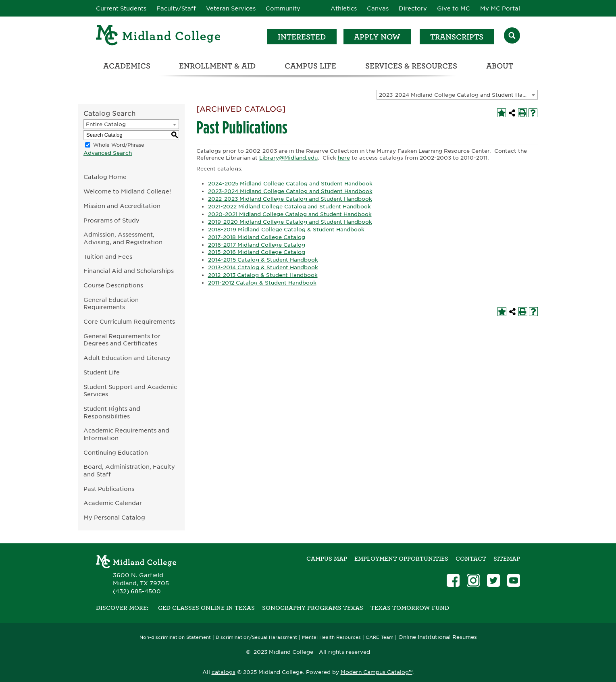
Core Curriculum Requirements (129, 321)
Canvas (378, 8)
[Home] (158, 36)
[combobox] (457, 95)
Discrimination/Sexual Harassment (256, 637)
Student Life (102, 372)
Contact (471, 559)
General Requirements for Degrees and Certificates (122, 340)
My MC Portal (500, 8)
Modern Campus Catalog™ (377, 672)
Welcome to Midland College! (127, 191)
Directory (413, 8)
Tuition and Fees (108, 257)
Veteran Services (231, 8)
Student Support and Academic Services (130, 391)
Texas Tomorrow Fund (410, 608)
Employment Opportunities (401, 559)
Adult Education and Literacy (127, 358)
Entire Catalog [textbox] (106, 124)
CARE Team (380, 637)
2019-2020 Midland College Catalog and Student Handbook (290, 222)
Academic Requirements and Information (126, 434)
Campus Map (327, 559)
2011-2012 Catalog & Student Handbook (262, 283)
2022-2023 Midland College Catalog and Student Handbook (290, 199)
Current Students (121, 8)
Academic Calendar (113, 503)
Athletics (344, 8)
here (344, 158)
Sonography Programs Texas (313, 608)
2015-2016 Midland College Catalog (257, 252)
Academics (127, 66)
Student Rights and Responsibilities (112, 412)
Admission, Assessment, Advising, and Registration (123, 238)
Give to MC (454, 8)
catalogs (224, 672)
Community (283, 8)
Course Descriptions (113, 285)
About (500, 66)
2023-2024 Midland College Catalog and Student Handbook (290, 191)
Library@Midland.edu (288, 158)
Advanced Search (108, 153)
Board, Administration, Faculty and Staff (129, 470)
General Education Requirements (111, 304)
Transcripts (457, 37)
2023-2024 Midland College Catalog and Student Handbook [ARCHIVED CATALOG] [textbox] (458, 95)
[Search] (512, 36)
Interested (302, 37)
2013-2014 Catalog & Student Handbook (263, 267)
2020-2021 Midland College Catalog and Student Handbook (290, 214)
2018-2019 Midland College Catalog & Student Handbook (286, 230)
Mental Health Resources (331, 637)
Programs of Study (111, 220)
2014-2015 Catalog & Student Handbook (263, 260)
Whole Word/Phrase (119, 145)
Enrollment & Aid (217, 66)
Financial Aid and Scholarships (129, 271)
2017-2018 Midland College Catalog (257, 237)
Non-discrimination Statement (175, 637)
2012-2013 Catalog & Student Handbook (263, 275)
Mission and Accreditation (122, 206)
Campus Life (310, 66)
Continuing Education (116, 452)
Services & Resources (411, 66)
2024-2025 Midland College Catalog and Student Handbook (290, 184)
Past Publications (109, 489)
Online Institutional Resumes (438, 637)
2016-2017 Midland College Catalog (257, 245)
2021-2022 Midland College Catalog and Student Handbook (289, 207)
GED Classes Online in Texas (206, 608)
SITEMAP (507, 559)
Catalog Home (105, 177)
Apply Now (377, 37)
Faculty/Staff (176, 8)
